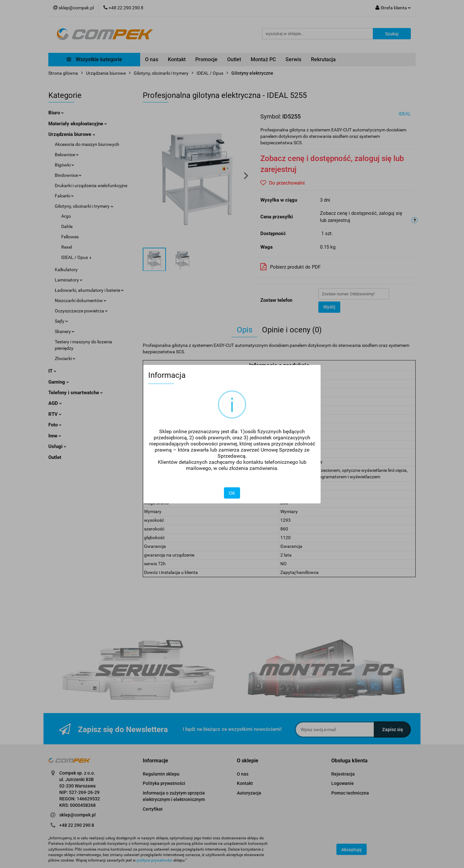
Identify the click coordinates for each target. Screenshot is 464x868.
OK (232, 493)
